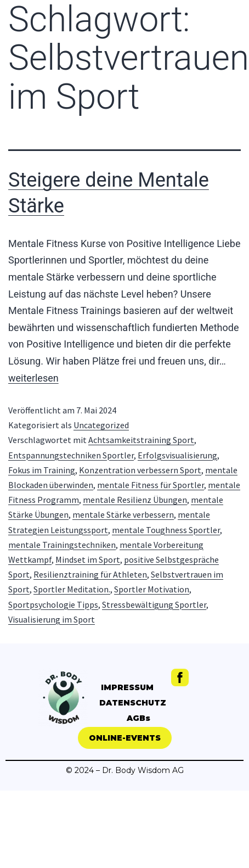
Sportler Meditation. (72, 589)
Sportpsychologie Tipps (53, 604)
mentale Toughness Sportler (166, 530)
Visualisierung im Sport (52, 619)
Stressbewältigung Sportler (154, 604)
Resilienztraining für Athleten (90, 574)
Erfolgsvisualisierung (177, 455)
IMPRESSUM (127, 687)
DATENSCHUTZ (133, 703)
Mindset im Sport (88, 559)
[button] (125, 738)
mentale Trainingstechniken (62, 545)
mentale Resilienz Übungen (135, 500)
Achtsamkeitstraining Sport (141, 440)
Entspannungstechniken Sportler (71, 455)
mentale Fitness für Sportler (151, 485)
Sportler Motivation (152, 589)
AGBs (138, 718)
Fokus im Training (42, 470)
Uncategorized (101, 425)
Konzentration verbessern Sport (140, 470)
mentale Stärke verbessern (123, 514)
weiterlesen (33, 378)
